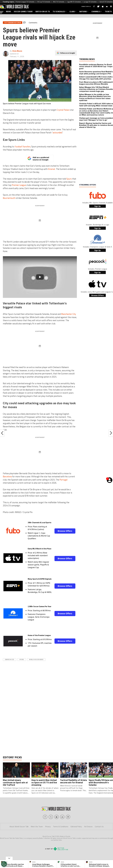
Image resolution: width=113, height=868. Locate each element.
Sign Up (97, 206)
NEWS (8, 11)
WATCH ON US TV (43, 11)
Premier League (19, 185)
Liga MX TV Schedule (74, 2)
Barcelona (7, 476)
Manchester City (69, 314)
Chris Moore (17, 51)
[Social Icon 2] (57, 826)
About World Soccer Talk (19, 836)
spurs (22, 660)
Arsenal (52, 169)
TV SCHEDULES (60, 11)
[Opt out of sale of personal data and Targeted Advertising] (4, 864)
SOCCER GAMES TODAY (23, 11)
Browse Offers (65, 531)
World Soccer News (36, 660)
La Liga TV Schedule (90, 2)
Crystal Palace (63, 110)
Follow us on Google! (67, 53)
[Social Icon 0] (45, 826)
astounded (57, 133)
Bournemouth (9, 198)
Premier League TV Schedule (25, 2)
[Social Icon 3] (62, 826)
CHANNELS (97, 11)
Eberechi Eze (10, 660)
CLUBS (73, 11)
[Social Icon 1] (51, 826)
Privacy (48, 836)
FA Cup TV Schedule (44, 2)
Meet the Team (37, 836)
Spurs (69, 179)
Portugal (63, 480)
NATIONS (84, 11)
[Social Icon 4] (68, 826)
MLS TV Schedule (59, 2)
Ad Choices (88, 836)
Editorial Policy (76, 836)
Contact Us (99, 836)
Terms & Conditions (61, 836)
